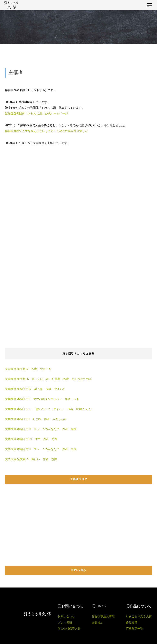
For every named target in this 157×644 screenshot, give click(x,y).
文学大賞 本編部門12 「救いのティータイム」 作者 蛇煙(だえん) (50, 409)
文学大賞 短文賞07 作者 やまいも (28, 369)
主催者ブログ (78, 479)
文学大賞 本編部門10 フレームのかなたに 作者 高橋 (41, 429)
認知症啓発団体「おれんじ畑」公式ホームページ (36, 113)
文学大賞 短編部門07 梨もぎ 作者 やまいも (35, 389)
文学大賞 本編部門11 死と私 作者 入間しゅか (36, 419)
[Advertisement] (78, 203)
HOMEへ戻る (78, 570)
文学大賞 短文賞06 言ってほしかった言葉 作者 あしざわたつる (48, 379)
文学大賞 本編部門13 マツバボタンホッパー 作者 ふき (43, 399)
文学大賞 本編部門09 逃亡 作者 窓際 (31, 439)
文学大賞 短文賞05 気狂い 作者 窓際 (31, 459)
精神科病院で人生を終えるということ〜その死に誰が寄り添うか (46, 131)
